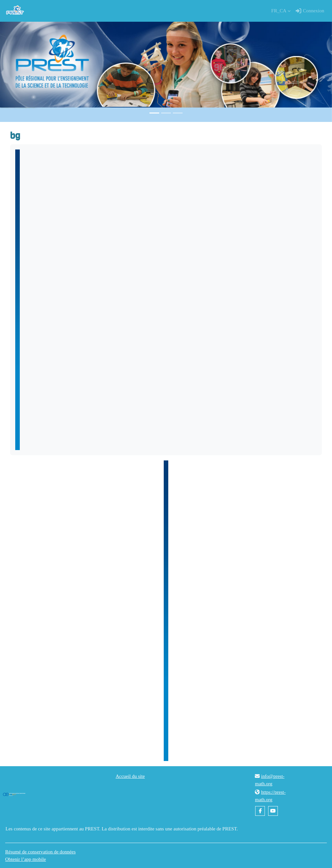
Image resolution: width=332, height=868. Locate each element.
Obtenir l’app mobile (26, 859)
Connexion (310, 11)
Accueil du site (130, 776)
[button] (281, 11)
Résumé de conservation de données (40, 852)
